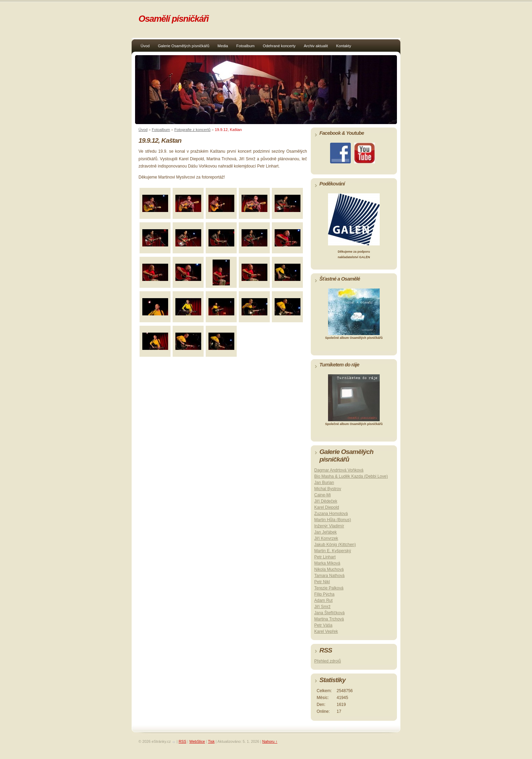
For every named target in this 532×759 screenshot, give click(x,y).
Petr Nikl (322, 582)
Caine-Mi (323, 495)
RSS (182, 741)
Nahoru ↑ (270, 741)
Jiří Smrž (322, 607)
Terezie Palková (329, 588)
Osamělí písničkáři (173, 19)
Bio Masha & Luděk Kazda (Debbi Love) (351, 476)
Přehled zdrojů (328, 661)
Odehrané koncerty (279, 46)
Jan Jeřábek (325, 532)
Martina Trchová (329, 619)
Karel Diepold (327, 507)
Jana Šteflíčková (329, 613)
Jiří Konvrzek (326, 538)
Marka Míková (327, 563)
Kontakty (344, 46)
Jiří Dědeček (326, 501)
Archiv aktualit (316, 46)
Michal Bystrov (328, 489)
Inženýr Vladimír (329, 526)
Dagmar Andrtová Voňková (339, 470)
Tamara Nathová (329, 576)
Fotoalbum (245, 46)
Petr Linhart (325, 557)
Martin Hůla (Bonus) (333, 520)
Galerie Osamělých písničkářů (183, 46)
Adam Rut (323, 600)
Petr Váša (323, 625)
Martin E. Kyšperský (333, 551)
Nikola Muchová (329, 569)
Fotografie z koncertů (192, 130)
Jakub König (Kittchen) (335, 545)
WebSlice (197, 741)
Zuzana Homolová (331, 514)
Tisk (211, 741)
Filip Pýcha (324, 594)
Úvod (145, 46)
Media (223, 46)
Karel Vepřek (326, 631)
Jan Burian (324, 483)
